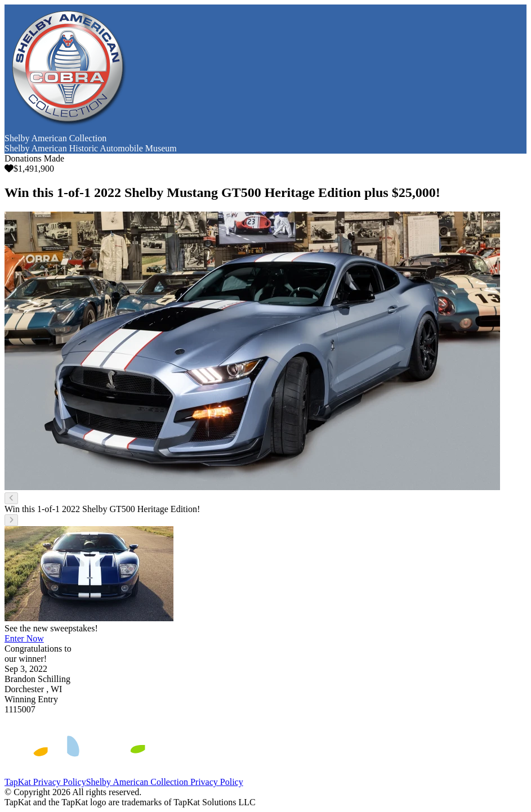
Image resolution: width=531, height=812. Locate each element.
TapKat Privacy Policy (45, 782)
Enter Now (24, 638)
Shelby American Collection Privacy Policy (165, 782)
